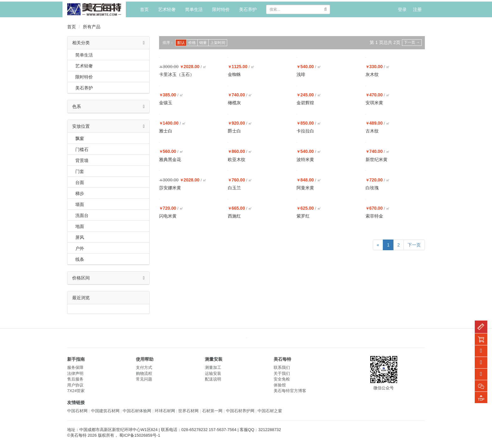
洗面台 (82, 215)
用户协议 (75, 385)
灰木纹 (372, 74)
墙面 (80, 204)
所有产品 (92, 27)
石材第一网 (212, 411)
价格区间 (108, 278)
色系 (108, 106)
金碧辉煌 (305, 103)
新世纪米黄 (377, 159)
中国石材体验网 (137, 411)
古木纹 (372, 131)
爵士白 (234, 131)
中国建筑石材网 (105, 411)
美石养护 (248, 9)
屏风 (80, 237)
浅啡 (301, 74)
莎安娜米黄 (170, 188)
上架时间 (218, 43)
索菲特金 (374, 216)
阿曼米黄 (305, 188)
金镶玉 (166, 103)
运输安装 (213, 373)
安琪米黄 (374, 103)
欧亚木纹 (237, 159)
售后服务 (75, 379)
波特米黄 (305, 159)
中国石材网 (77, 411)
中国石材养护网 (240, 411)
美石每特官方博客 (290, 391)
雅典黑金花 (170, 159)
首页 (144, 9)
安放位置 (108, 126)
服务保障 (75, 367)
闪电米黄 (168, 216)
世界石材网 (188, 411)
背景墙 (82, 160)
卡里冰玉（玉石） (177, 74)
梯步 (80, 193)
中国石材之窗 (270, 411)
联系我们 (282, 367)
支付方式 (144, 367)
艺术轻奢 (167, 9)
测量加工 (213, 367)
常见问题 (144, 379)
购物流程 (144, 373)
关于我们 (282, 373)
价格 (192, 43)
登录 (402, 9)
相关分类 (108, 43)
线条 (80, 259)
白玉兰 (234, 188)
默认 (181, 43)
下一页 (412, 42)
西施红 (234, 216)
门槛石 (82, 149)
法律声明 (75, 373)
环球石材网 (165, 411)
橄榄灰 (234, 103)
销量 (203, 43)
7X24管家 (76, 391)
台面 (80, 182)
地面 (80, 226)
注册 (417, 9)
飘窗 (80, 138)
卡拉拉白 (305, 131)
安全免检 (282, 379)
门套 (80, 171)
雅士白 (166, 131)
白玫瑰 (372, 188)
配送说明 (213, 379)
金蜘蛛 (234, 74)
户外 (80, 248)
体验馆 (280, 385)
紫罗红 (303, 216)
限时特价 (221, 9)
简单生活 (194, 9)
